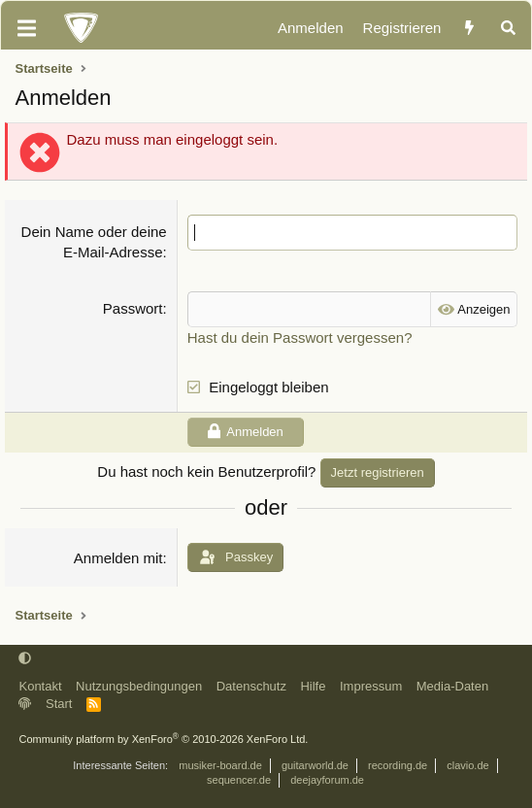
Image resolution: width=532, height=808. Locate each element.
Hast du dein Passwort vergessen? (300, 337)
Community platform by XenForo (163, 739)
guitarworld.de (315, 765)
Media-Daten (452, 686)
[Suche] (508, 28)
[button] (25, 659)
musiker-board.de (220, 765)
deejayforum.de (327, 780)
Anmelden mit (118, 558)
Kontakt (40, 686)
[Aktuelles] (469, 28)
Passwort (133, 308)
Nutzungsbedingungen (139, 686)
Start (59, 704)
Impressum (371, 686)
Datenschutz (251, 686)
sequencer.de (239, 780)
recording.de (398, 765)
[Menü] (26, 28)
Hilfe (313, 686)
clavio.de (467, 765)
